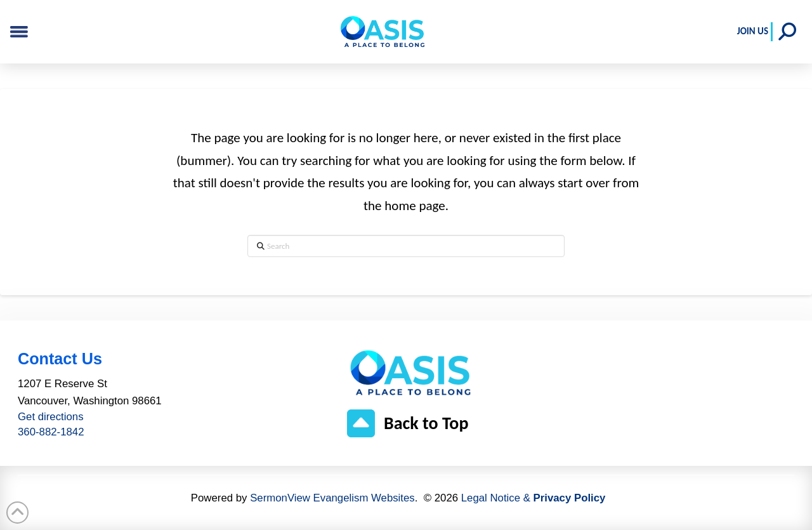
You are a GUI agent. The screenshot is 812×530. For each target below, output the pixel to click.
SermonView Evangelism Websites (332, 498)
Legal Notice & (534, 498)
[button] (787, 32)
